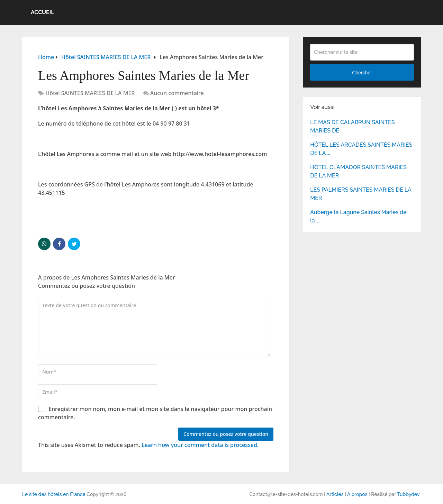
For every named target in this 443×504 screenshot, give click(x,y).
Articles (335, 494)
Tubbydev (408, 494)
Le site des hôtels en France (54, 494)
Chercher (362, 73)
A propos (357, 494)
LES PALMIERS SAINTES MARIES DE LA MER (361, 194)
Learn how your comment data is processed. (200, 445)
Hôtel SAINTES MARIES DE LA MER (90, 93)
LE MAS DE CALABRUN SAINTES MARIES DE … (352, 126)
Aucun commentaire (177, 93)
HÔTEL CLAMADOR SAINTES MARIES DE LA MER (358, 171)
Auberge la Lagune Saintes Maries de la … (358, 216)
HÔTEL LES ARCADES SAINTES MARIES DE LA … (361, 149)
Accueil (43, 12)
